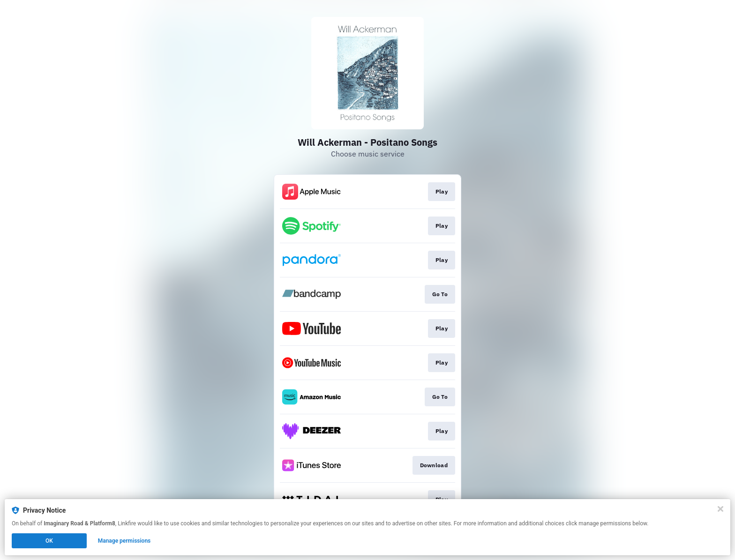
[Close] (720, 509)
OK (49, 541)
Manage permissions (124, 541)
